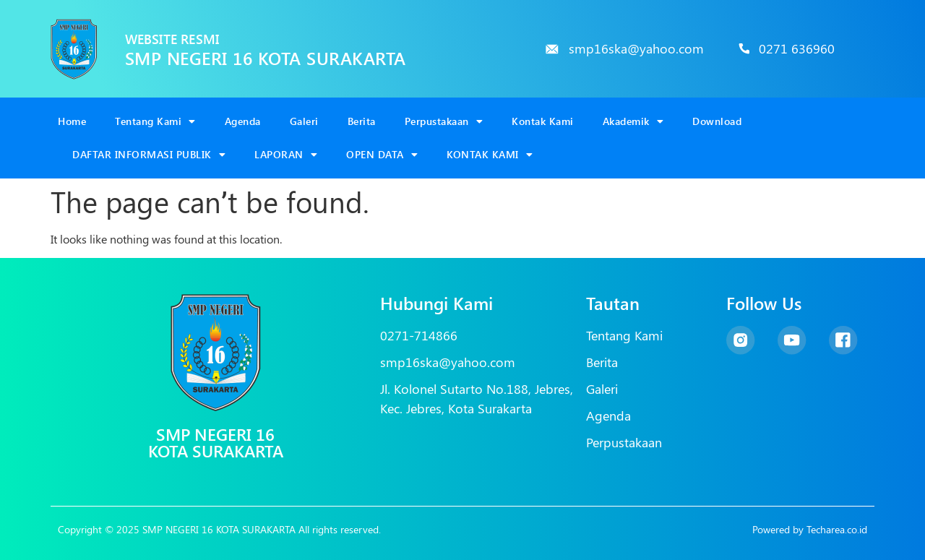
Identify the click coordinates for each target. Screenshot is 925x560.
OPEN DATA (382, 155)
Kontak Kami (543, 121)
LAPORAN (286, 155)
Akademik (633, 121)
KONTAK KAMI (490, 155)
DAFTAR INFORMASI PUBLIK (149, 155)
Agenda (243, 121)
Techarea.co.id (837, 529)
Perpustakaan (444, 121)
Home (72, 121)
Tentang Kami (155, 121)
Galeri (304, 121)
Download (717, 121)
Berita (362, 121)
